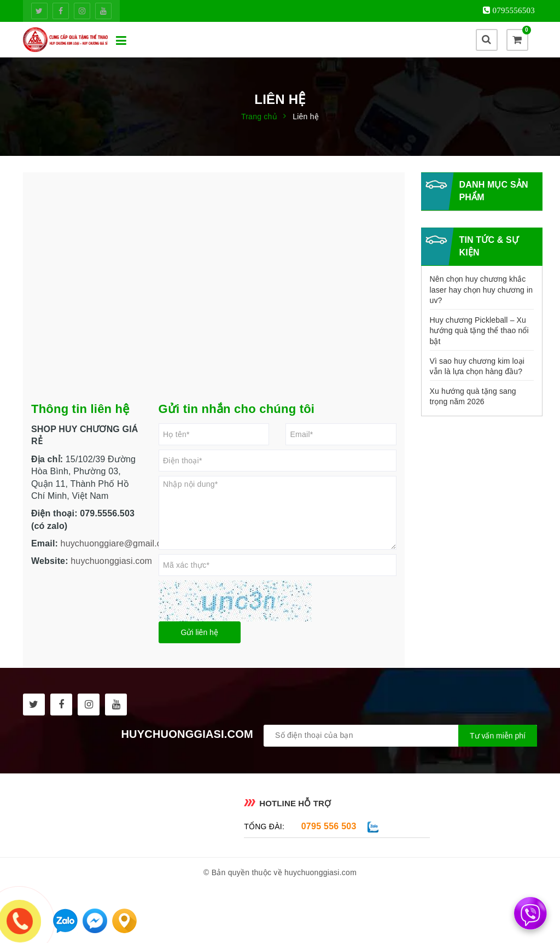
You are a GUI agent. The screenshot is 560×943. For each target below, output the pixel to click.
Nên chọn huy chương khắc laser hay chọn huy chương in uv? (482, 290)
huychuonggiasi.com (111, 561)
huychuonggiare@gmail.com (117, 543)
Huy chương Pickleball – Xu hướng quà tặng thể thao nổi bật (479, 331)
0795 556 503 (329, 826)
